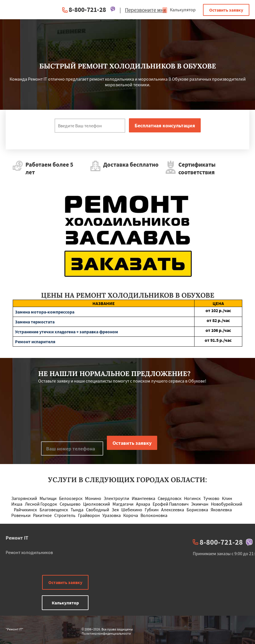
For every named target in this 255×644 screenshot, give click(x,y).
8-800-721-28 (87, 9)
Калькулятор (179, 10)
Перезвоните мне (146, 10)
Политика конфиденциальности (106, 633)
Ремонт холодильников (29, 552)
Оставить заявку (226, 10)
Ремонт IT (17, 538)
